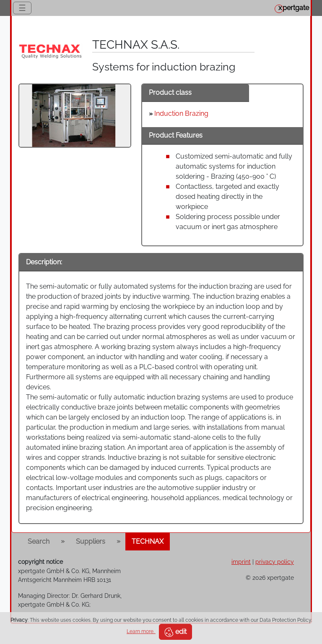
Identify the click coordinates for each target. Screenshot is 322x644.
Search (39, 541)
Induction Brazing (181, 113)
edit (175, 632)
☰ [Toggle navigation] (22, 8)
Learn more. (141, 631)
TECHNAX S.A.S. (136, 45)
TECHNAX (148, 541)
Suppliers (91, 541)
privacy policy (275, 562)
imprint (241, 562)
